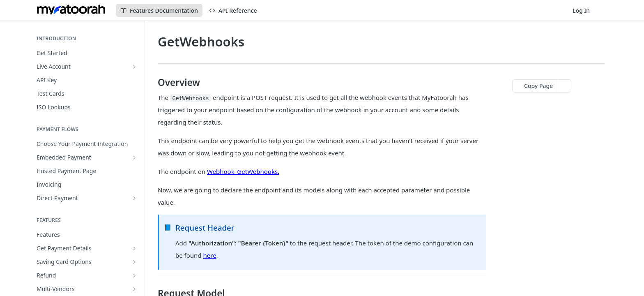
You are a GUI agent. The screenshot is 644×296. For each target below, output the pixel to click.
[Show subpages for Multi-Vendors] (134, 289)
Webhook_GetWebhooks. (243, 171)
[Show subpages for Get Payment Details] (134, 248)
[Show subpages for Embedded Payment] (134, 157)
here (210, 255)
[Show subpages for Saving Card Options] (134, 262)
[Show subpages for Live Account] (134, 67)
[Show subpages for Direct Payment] (134, 198)
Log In (581, 10)
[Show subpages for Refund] (134, 275)
